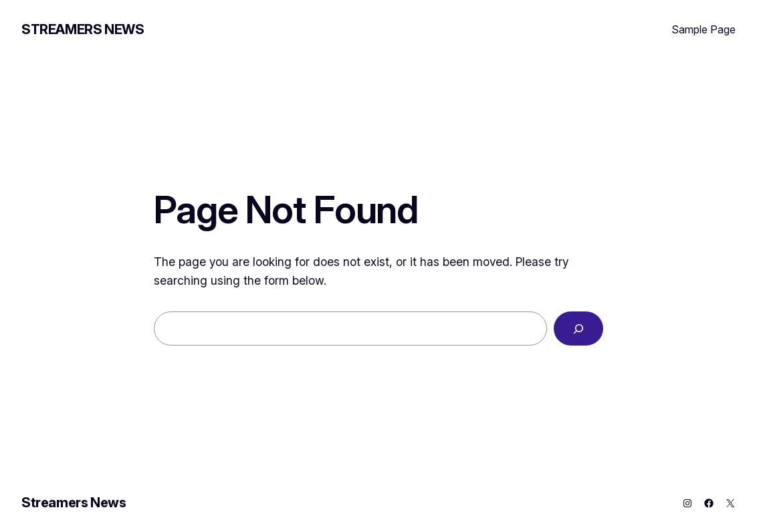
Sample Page (704, 29)
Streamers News (83, 29)
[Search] (578, 328)
